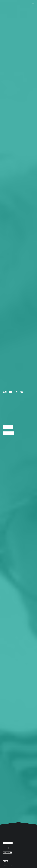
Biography (9, 63)
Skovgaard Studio (10, 864)
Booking (8, 51)
